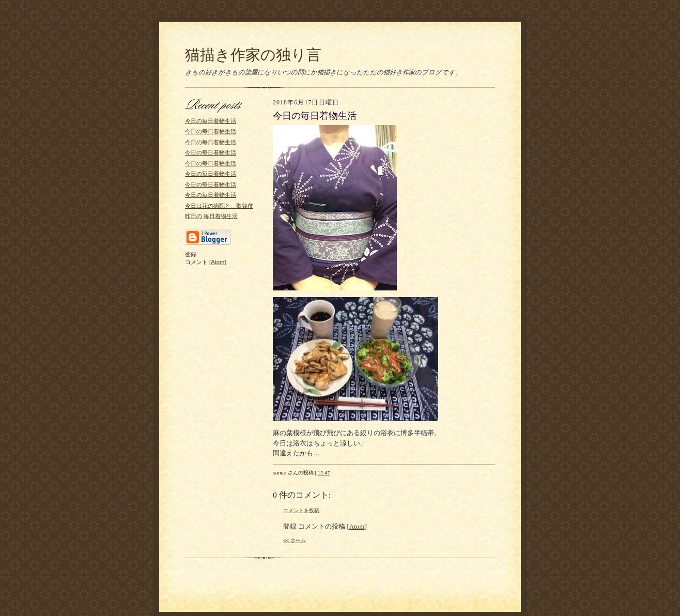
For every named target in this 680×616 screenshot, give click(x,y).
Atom (218, 262)
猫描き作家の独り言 (253, 55)
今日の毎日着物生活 (211, 121)
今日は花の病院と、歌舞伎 (219, 206)
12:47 (324, 473)
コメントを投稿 (301, 510)
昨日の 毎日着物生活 (211, 216)
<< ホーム (295, 540)
